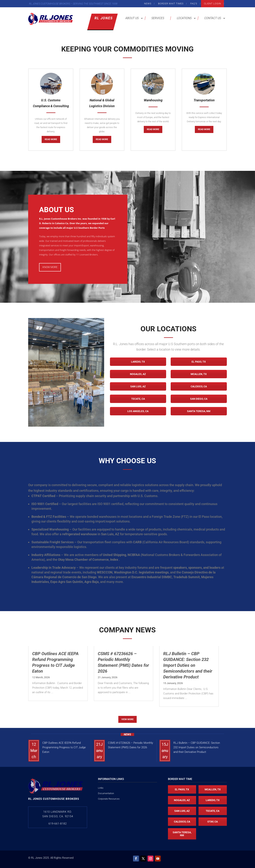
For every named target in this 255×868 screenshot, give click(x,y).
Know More (50, 267)
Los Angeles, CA (138, 411)
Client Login (212, 4)
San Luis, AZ (138, 386)
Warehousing (153, 100)
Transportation (204, 100)
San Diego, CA (199, 399)
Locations (184, 18)
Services (158, 18)
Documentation (106, 793)
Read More (51, 139)
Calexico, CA (199, 386)
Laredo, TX (138, 362)
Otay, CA (213, 822)
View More (127, 719)
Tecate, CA (138, 399)
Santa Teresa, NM (199, 411)
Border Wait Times (171, 4)
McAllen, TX (199, 374)
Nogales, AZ (138, 374)
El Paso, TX (199, 362)
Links (101, 788)
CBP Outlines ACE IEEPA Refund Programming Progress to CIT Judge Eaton (64, 747)
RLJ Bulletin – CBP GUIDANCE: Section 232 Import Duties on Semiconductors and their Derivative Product (197, 747)
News (148, 4)
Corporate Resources (109, 799)
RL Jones (104, 18)
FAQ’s (194, 4)
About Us (132, 18)
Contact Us (213, 18)
